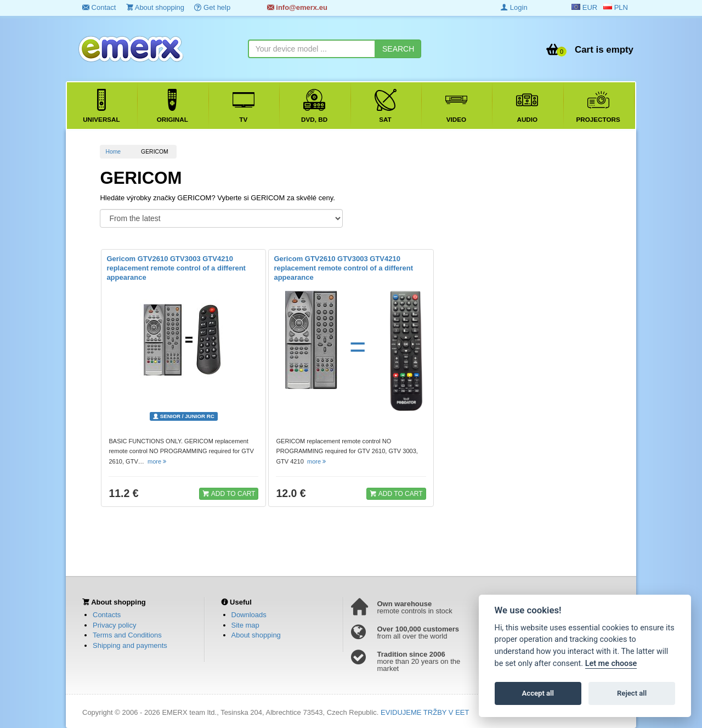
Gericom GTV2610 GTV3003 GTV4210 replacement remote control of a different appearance (176, 268)
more (158, 461)
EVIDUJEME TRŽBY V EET (425, 712)
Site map (245, 625)
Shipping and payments (130, 645)
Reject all (632, 693)
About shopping (155, 7)
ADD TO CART (229, 493)
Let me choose (611, 664)
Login (514, 7)
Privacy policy (114, 625)
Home (113, 152)
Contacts (107, 615)
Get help (212, 7)
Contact (99, 7)
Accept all (538, 693)
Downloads (249, 615)
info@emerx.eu (297, 7)
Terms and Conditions (127, 635)
